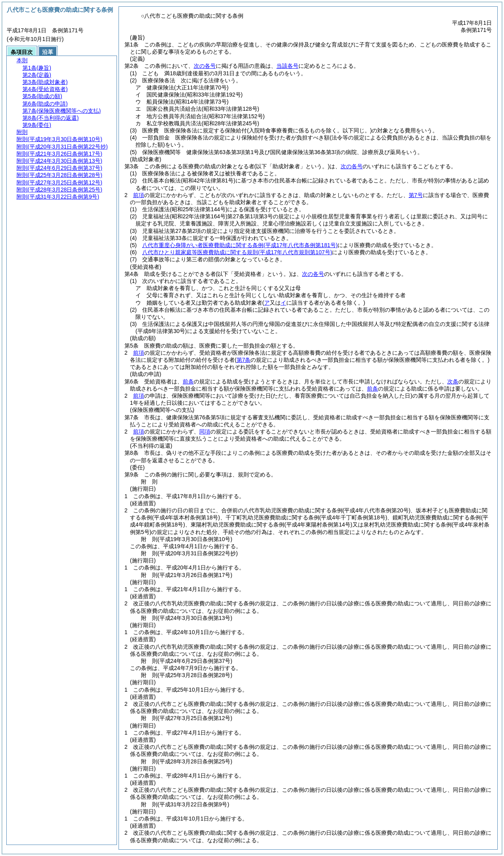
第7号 (416, 195)
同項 (205, 432)
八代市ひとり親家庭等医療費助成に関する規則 (237, 252)
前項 (139, 195)
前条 (188, 381)
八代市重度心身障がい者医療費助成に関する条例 (240, 245)
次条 (453, 381)
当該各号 (287, 66)
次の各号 (205, 66)
